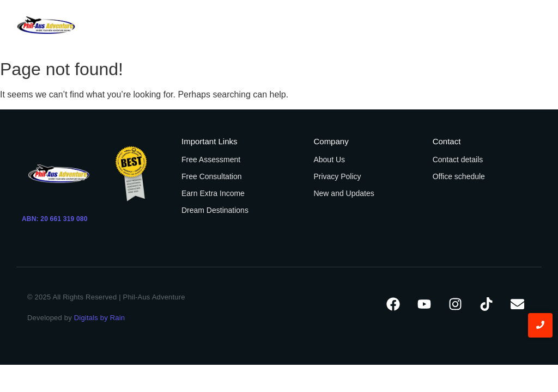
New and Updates (344, 193)
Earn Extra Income (213, 193)
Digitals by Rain (100, 318)
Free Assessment (211, 160)
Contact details (458, 160)
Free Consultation (212, 176)
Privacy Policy (337, 176)
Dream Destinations (215, 210)
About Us (329, 160)
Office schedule (459, 176)
